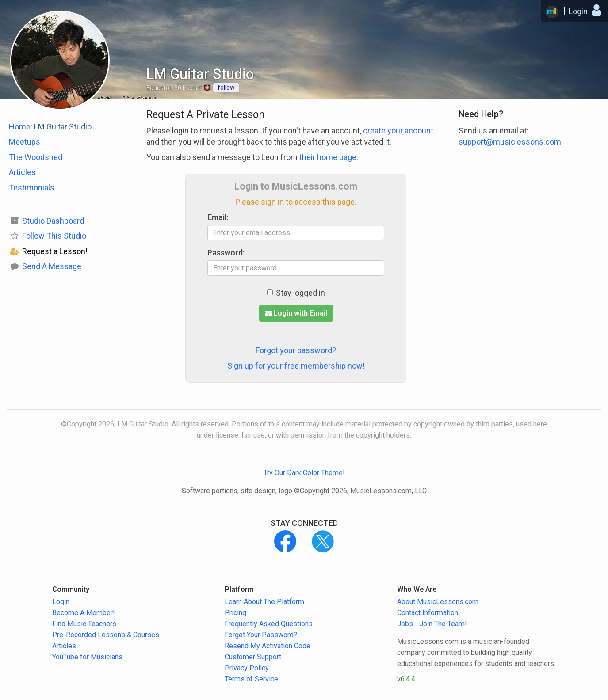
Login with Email (296, 313)
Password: (226, 253)
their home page (328, 157)
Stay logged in (296, 293)
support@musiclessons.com (510, 142)
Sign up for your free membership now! (296, 366)
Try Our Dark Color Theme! (304, 473)
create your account (398, 131)
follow (226, 87)
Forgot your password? (296, 350)
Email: (218, 217)
